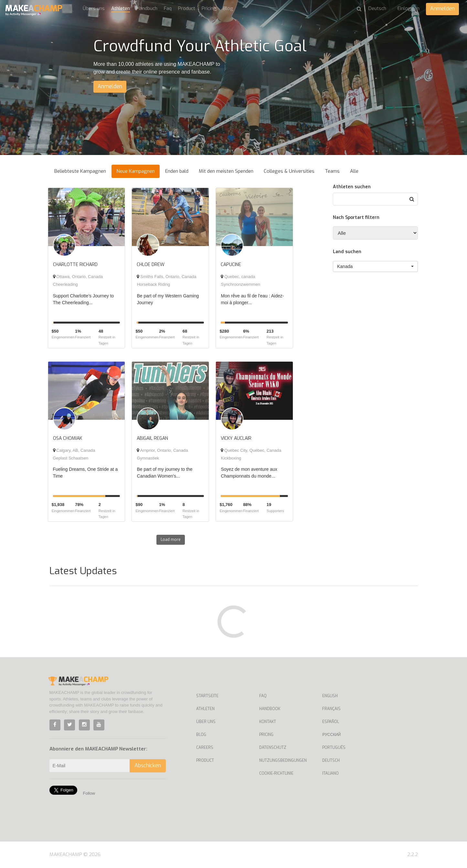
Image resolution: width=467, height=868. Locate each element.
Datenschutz (273, 748)
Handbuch (147, 8)
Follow (89, 793)
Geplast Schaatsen (71, 458)
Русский (331, 735)
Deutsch (331, 760)
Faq (168, 8)
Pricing (209, 8)
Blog (228, 8)
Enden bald (177, 171)
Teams (332, 171)
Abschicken (148, 765)
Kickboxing (231, 458)
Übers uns (94, 8)
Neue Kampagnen (136, 171)
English (330, 696)
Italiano (330, 773)
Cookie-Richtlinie (276, 773)
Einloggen (409, 8)
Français (331, 709)
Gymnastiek (148, 458)
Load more (171, 540)
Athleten (121, 8)
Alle (354, 171)
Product (187, 8)
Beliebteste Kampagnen (80, 171)
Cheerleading (65, 284)
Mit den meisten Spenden (226, 171)
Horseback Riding (153, 284)
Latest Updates (83, 571)
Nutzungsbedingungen (283, 760)
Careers (205, 748)
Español (331, 722)
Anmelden (442, 9)
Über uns (206, 722)
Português (334, 748)
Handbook (270, 709)
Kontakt (268, 722)
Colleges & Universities (289, 171)
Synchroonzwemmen (240, 284)
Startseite (207, 696)
